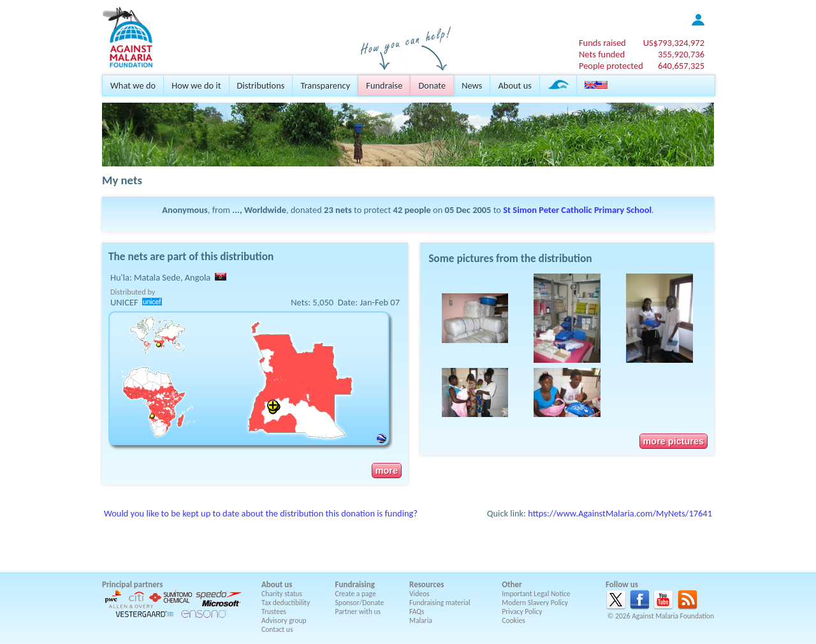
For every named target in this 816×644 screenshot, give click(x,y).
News (472, 85)
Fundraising (355, 584)
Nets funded (602, 54)
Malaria (421, 620)
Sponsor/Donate (360, 603)
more (387, 471)
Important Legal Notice (536, 594)
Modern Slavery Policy (535, 603)
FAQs (417, 611)
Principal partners (132, 584)
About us (514, 85)
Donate (432, 85)
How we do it (196, 85)
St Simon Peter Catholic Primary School (577, 210)
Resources (426, 584)
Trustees (274, 611)
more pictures (674, 441)
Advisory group (284, 620)
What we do (133, 85)
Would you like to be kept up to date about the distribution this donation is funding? (261, 513)
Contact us (277, 629)
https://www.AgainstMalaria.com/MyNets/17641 (620, 513)
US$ (674, 43)
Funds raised (602, 43)
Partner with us (358, 611)
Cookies (514, 620)
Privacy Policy (522, 611)
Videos (419, 594)
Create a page (356, 594)
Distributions (261, 85)
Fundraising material (440, 603)
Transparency (325, 85)
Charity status (282, 594)
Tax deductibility (286, 603)
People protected (611, 66)
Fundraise (384, 85)
